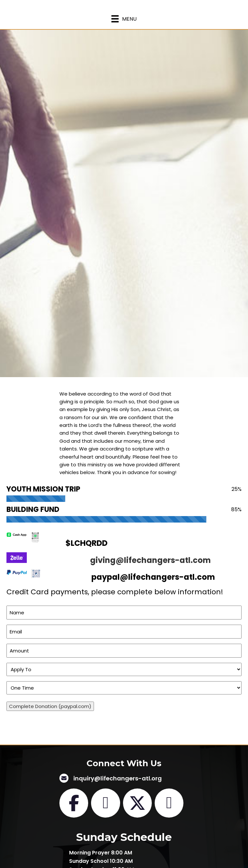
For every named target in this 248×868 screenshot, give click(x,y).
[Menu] (124, 19)
